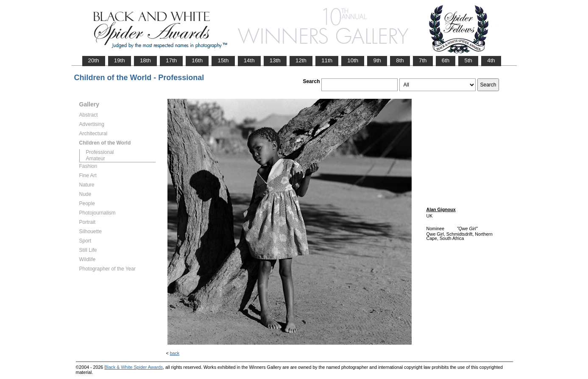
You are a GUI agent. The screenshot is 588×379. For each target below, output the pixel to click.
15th (223, 60)
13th (275, 60)
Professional (100, 152)
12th (301, 60)
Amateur (96, 159)
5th (468, 60)
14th (249, 60)
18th (145, 60)
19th (120, 60)
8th (400, 60)
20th (94, 60)
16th (197, 60)
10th (353, 60)
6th (446, 60)
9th (377, 60)
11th (327, 60)
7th (423, 60)
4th (491, 60)
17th (171, 60)
